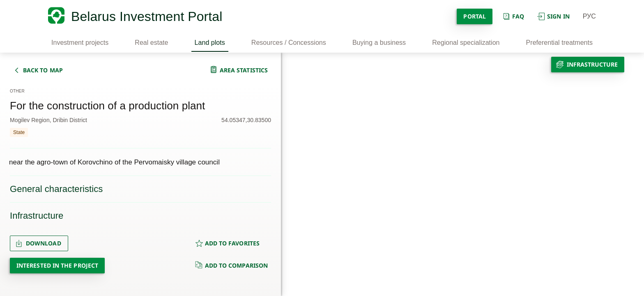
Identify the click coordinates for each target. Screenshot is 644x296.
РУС (589, 16)
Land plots (210, 43)
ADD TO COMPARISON (231, 265)
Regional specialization (466, 43)
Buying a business (379, 43)
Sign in (553, 16)
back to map (43, 70)
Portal (474, 16)
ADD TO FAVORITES (227, 243)
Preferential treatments (559, 43)
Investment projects (80, 43)
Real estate (151, 43)
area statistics (244, 70)
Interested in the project (57, 265)
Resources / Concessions (289, 43)
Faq (513, 16)
